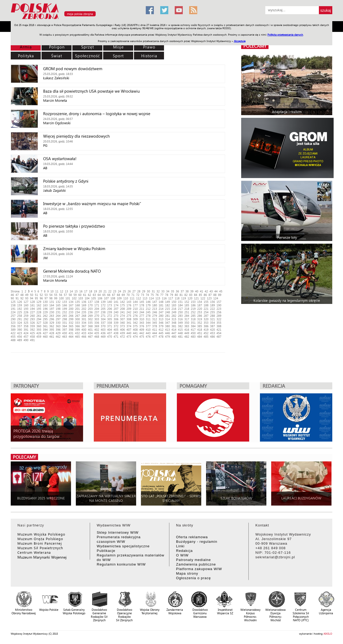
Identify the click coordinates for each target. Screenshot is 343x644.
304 (103, 319)
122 (203, 298)
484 (200, 336)
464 (71, 336)
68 (118, 295)
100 (61, 298)
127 (26, 302)
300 (77, 319)
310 (142, 319)
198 (58, 309)
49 (27, 295)
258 (20, 316)
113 (145, 298)
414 (174, 329)
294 (39, 319)
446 (167, 333)
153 (193, 302)
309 (135, 319)
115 (158, 298)
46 (12, 295)
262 (45, 316)
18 (91, 291)
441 (135, 333)
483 (193, 336)
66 (109, 295)
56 (61, 295)
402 (97, 329)
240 (116, 312)
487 (219, 336)
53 (46, 295)
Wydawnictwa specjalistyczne (123, 546)
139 (103, 302)
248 (167, 312)
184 (180, 305)
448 (180, 333)
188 (206, 305)
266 (71, 316)
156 (212, 302)
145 (142, 302)
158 (13, 305)
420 (212, 329)
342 (135, 323)
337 (103, 323)
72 (138, 295)
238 (103, 312)
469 (103, 336)
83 (191, 295)
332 (71, 323)
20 (100, 291)
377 (148, 326)
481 (180, 336)
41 (202, 291)
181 (161, 305)
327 (39, 323)
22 (110, 291)
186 (193, 305)
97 (46, 298)
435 (97, 333)
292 (26, 319)
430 (65, 333)
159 (20, 305)
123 (209, 298)
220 (200, 309)
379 (161, 326)
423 (20, 333)
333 (77, 323)
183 (174, 305)
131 (52, 302)
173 (110, 305)
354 (212, 323)
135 (77, 302)
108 (113, 298)
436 (103, 333)
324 (20, 323)
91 (17, 298)
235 (84, 312)
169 (84, 305)
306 (116, 319)
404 (110, 329)
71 (133, 295)
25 (124, 291)
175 (122, 305)
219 (193, 309)
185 (187, 305)
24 (120, 291)
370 (103, 326)
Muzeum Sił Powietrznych (40, 548)
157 (219, 302)
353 (206, 323)
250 (180, 312)
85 (200, 295)
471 (116, 336)
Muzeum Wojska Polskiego (41, 534)
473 (129, 336)
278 (148, 316)
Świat (57, 56)
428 (52, 333)
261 (39, 316)
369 (97, 326)
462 (58, 336)
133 (65, 302)
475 (142, 336)
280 (161, 316)
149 (167, 302)
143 (129, 302)
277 (142, 316)
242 (129, 312)
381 (174, 326)
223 (219, 309)
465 (77, 336)
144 (135, 302)
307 (122, 319)
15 (76, 291)
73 (143, 295)
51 (36, 295)
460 (45, 336)
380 (167, 326)
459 (39, 336)
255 (212, 312)
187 (200, 305)
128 (32, 302)
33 (163, 291)
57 (65, 295)
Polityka (26, 56)
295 (45, 319)
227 (32, 312)
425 (32, 333)
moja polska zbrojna (80, 14)
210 (135, 309)
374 (129, 326)
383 (187, 326)
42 (206, 291)
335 (90, 323)
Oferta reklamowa (192, 537)
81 (181, 295)
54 (51, 295)
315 (174, 319)
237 (97, 312)
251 (187, 312)
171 (97, 305)
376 (142, 326)
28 (139, 291)
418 (200, 329)
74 (147, 295)
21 (105, 291)
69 (123, 295)
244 (142, 312)
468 (97, 336)
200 (71, 309)
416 (187, 329)
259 (26, 316)
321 (212, 319)
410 (148, 329)
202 (84, 309)
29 (144, 291)
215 (167, 309)
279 (155, 316)
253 (200, 312)
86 (205, 295)
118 (177, 298)
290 (13, 319)
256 (219, 312)
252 (193, 312)
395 (52, 329)
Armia (26, 47)
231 (58, 312)
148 (161, 302)
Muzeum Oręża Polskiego (40, 539)
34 (168, 291)
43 (211, 291)
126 (20, 302)
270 (97, 316)
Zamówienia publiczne (196, 564)
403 (103, 329)
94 (32, 298)
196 (45, 309)
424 (26, 333)
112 (139, 298)
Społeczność (87, 56)
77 (162, 295)
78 (167, 295)
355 (219, 323)
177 (135, 305)
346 (161, 323)
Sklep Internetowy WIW (118, 532)
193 (26, 309)
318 (193, 319)
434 (90, 333)
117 (171, 298)
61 (85, 295)
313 (161, 319)
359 (32, 326)
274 (122, 316)
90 (12, 298)
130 (45, 302)
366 (77, 326)
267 (77, 316)
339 (116, 323)
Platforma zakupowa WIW (199, 569)
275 (129, 316)
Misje (118, 47)
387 (212, 326)
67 (114, 295)
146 (148, 302)
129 (39, 302)
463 (65, 336)
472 (122, 336)
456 (20, 336)
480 (174, 336)
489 (20, 340)
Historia (149, 56)
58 (70, 295)
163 (45, 305)
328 (45, 323)
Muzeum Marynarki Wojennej (42, 557)
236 (90, 312)
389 (13, 329)
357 (20, 326)
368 (90, 326)
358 (26, 326)
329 (52, 323)
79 (171, 295)
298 (65, 319)
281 (167, 316)
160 (26, 305)
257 (13, 316)
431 (71, 333)
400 (84, 329)
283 (180, 316)
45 (221, 291)
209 (129, 309)
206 (110, 309)
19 (95, 291)
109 (119, 298)
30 (148, 291)
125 (13, 302)
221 (206, 309)
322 (219, 319)
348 (174, 323)
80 (176, 295)
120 (190, 298)
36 (177, 291)
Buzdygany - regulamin (197, 542)
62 (90, 295)
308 (129, 319)
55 (56, 295)
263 (52, 316)
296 (52, 319)
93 (27, 298)
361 (45, 326)
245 (148, 312)
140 (110, 302)
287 (206, 316)
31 (153, 291)
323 (13, 323)
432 (77, 333)
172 (103, 305)
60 (80, 295)
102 (74, 298)
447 (174, 333)
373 (122, 326)
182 (167, 305)
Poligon (57, 47)
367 (84, 326)
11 (57, 291)
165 (58, 305)
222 (212, 309)
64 (99, 295)
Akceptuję (240, 41)
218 (187, 309)
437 (110, 333)
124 (216, 298)
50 (32, 295)
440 (129, 333)
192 (20, 309)
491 (32, 340)
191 (13, 309)
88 (215, 295)
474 (135, 336)
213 (155, 309)
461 (52, 336)
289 (219, 316)
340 (122, 323)
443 (148, 333)
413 (167, 329)
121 (196, 298)
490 (26, 340)
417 (193, 329)
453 (212, 333)
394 (45, 329)
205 (103, 309)
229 (45, 312)
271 (103, 316)
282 (174, 316)
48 (22, 295)
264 (58, 316)
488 (13, 340)
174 (116, 305)
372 (116, 326)
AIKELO (328, 634)
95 (36, 298)
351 (193, 323)
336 (97, 323)
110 (126, 298)
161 (32, 305)
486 (212, 336)
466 (84, 336)
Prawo (149, 47)
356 (13, 326)
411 (155, 329)
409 (142, 329)
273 (116, 316)
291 (20, 319)
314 (167, 319)
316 (180, 319)
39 (192, 291)
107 (106, 298)
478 (161, 336)
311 (148, 319)
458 (32, 336)
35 (173, 291)
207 (116, 309)
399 (77, 329)
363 (58, 326)
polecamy (255, 46)
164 (52, 305)
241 (122, 312)
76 (157, 295)
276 (135, 316)
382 (180, 326)
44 (216, 291)
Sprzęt (88, 47)
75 (152, 295)
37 (182, 291)
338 (110, 323)
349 (180, 323)
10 (52, 291)
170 (90, 305)
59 (75, 295)
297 (58, 319)
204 (97, 309)
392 (32, 329)
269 (90, 316)
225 (20, 312)
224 (13, 312)
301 (84, 319)
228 (39, 312)
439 (122, 333)
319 (200, 319)
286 (200, 316)
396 (58, 329)
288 (212, 316)
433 (84, 333)
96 (41, 298)
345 (155, 323)
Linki (180, 546)
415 (180, 329)
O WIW (182, 555)
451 (200, 333)
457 (26, 336)
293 (32, 319)
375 (135, 326)
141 (116, 302)
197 (52, 309)
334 (84, 323)
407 (129, 329)
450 (193, 333)
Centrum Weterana (34, 552)
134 (71, 302)
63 (94, 295)
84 (196, 295)
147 (155, 302)
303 (97, 319)
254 (206, 312)
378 (155, 326)
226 (26, 312)
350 (187, 323)
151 (180, 302)
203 (90, 309)
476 (148, 336)
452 (206, 333)
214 (161, 309)
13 (66, 291)
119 (184, 298)
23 (115, 291)
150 (174, 302)
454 (219, 333)
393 (39, 329)
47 (17, 295)
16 (81, 291)
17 (86, 291)
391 (26, 329)
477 (155, 336)
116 (164, 298)
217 (180, 309)
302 (90, 319)
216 (174, 309)
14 (71, 291)
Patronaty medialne (193, 560)
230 (52, 312)
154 (200, 302)
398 (71, 329)
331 (65, 323)
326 (32, 323)
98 (51, 298)
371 (110, 326)
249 (174, 312)
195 (39, 309)
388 (219, 326)
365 (71, 326)
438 (116, 333)
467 (90, 336)
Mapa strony (187, 573)
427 (45, 333)
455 (13, 336)
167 (71, 305)
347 (167, 323)
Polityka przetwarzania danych (285, 35)
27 (134, 291)
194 (32, 309)
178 (142, 305)
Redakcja (184, 551)
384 (193, 326)
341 (129, 323)
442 (142, 333)
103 (81, 298)
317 (187, 319)
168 (77, 305)
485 (206, 336)
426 (39, 333)
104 (87, 298)
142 (122, 302)
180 (155, 305)
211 (142, 309)
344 (148, 323)
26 (129, 291)
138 (97, 302)
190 (219, 305)
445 (161, 333)
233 (71, 312)
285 (193, 316)
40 (197, 291)
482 (187, 336)
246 (155, 312)
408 (135, 329)
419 (206, 329)
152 (187, 302)
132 (58, 302)
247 (161, 312)
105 (94, 298)
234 (77, 312)
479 (167, 336)
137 (90, 302)
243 (135, 312)
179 (148, 305)
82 (186, 295)
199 (65, 309)
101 (68, 298)
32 (158, 291)
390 (20, 329)
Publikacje (106, 551)
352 (200, 323)
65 (104, 295)
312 (155, 319)
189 (212, 305)
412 (161, 329)
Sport (118, 56)
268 (84, 316)
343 (142, 323)
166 (65, 305)
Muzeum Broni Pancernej (40, 543)
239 (110, 312)
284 (187, 316)
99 (56, 298)
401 (90, 329)
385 (200, 326)
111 (132, 298)
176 (129, 305)
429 (58, 333)
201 (77, 309)
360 (39, 326)
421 (219, 329)
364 (65, 326)
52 (41, 295)
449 (187, 333)
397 (65, 329)
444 (155, 333)
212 (148, 309)
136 (84, 302)
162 (39, 305)
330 (58, 323)
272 (110, 316)
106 (100, 298)
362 (52, 326)
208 (122, 309)
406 (122, 329)
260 (32, 316)
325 (26, 323)
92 (22, 298)
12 (62, 291)
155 (206, 302)
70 (128, 295)
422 (13, 333)
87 (210, 295)
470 (110, 336)
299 (71, 319)
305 (110, 319)
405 (116, 329)
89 (220, 295)
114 (151, 298)
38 (187, 291)
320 (206, 319)
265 (65, 316)
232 (65, 312)
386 (206, 326)
